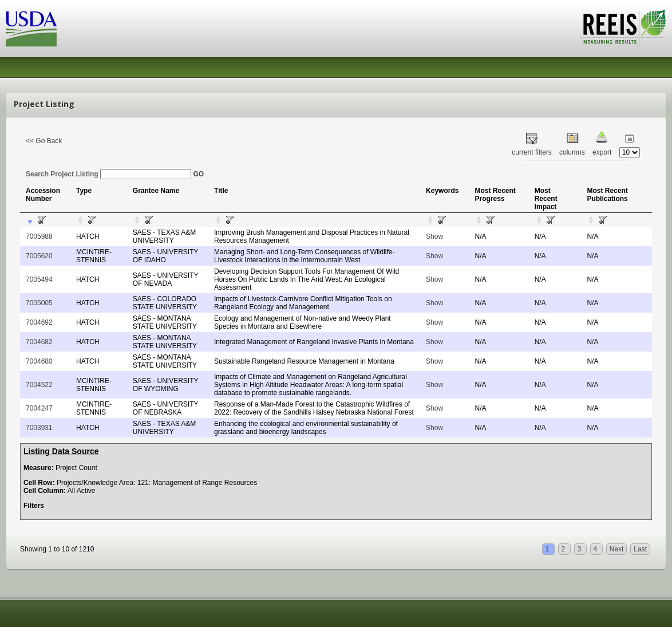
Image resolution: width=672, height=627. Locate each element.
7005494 (39, 279)
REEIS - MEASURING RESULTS (623, 28)
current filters (531, 152)
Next (617, 549)
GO (198, 174)
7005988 (39, 236)
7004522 (39, 385)
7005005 (39, 303)
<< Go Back (44, 141)
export (602, 152)
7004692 (39, 322)
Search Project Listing (108, 174)
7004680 (39, 361)
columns (572, 152)
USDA (31, 29)
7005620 (39, 256)
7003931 (39, 428)
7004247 (39, 408)
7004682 (39, 342)
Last (640, 549)
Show (434, 236)
